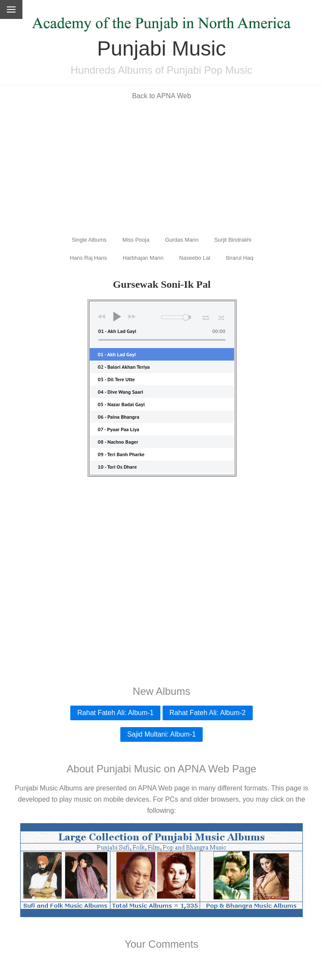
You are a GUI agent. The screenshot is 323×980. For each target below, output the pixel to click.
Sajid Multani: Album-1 (161, 734)
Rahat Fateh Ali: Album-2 (208, 713)
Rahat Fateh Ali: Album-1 (115, 713)
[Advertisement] (161, 167)
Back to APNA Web (161, 96)
